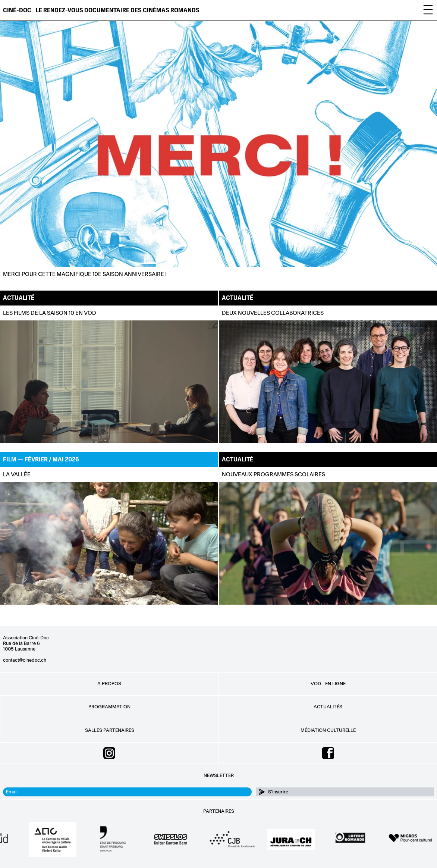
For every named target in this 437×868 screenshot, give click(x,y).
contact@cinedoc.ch (25, 660)
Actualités (328, 707)
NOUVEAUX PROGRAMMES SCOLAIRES (273, 475)
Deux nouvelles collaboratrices (273, 313)
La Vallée (17, 475)
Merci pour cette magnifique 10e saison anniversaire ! (85, 275)
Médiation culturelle (328, 730)
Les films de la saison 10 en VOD (50, 313)
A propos (109, 684)
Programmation (109, 707)
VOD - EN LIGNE (328, 684)
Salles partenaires (110, 730)
